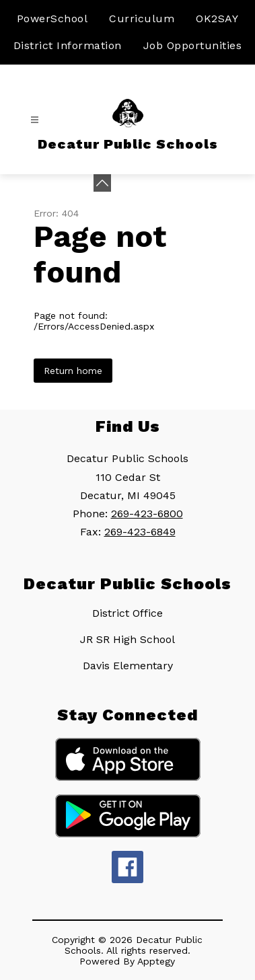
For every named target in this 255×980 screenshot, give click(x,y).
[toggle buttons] (102, 183)
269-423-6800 (147, 514)
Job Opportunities (193, 45)
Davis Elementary (128, 666)
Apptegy (156, 961)
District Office (128, 613)
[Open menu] (35, 120)
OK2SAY (217, 18)
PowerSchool (52, 18)
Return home (73, 371)
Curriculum (142, 18)
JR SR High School (128, 639)
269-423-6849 (140, 532)
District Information (68, 45)
